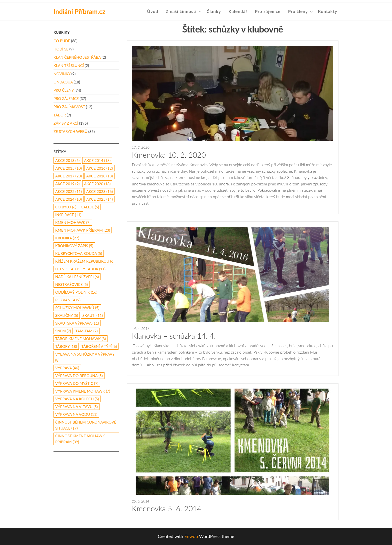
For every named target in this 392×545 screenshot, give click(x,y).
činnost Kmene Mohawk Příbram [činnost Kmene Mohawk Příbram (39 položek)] (80, 439)
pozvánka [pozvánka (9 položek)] (68, 300)
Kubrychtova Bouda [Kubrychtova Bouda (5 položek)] (79, 253)
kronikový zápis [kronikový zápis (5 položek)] (74, 246)
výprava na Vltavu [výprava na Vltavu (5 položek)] (76, 407)
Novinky (62, 74)
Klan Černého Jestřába (77, 57)
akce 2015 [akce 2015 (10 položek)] (68, 168)
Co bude (62, 41)
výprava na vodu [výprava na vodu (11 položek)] (76, 414)
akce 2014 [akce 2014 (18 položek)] (97, 160)
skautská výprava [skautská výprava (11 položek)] (77, 323)
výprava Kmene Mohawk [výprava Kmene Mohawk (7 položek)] (83, 391)
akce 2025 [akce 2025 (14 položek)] (99, 199)
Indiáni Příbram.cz (79, 11)
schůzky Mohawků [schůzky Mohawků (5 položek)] (77, 308)
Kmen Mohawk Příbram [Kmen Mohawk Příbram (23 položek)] (83, 230)
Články (214, 11)
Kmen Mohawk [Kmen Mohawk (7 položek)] (73, 222)
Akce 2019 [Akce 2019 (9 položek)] (67, 184)
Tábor (60, 115)
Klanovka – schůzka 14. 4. (174, 336)
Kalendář (238, 11)
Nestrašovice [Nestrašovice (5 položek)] (71, 284)
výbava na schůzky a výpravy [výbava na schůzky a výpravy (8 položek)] (85, 357)
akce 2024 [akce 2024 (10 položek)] (68, 199)
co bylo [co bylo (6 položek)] (66, 207)
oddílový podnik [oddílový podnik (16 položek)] (76, 292)
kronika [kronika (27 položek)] (67, 238)
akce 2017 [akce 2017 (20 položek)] (68, 176)
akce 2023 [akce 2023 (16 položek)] (99, 191)
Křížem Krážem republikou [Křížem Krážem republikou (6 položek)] (85, 261)
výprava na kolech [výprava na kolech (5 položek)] (77, 399)
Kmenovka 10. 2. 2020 (169, 155)
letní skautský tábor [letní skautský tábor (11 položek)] (80, 269)
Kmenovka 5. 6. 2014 (167, 508)
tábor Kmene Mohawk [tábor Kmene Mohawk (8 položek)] (80, 339)
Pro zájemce (268, 11)
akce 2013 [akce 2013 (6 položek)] (67, 160)
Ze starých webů (70, 131)
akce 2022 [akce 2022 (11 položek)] (68, 191)
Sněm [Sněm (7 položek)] (63, 331)
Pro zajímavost (69, 107)
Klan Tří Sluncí (69, 65)
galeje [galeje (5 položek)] (90, 207)
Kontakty (327, 11)
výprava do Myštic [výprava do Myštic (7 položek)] (77, 383)
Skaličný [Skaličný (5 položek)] (67, 315)
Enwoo (191, 536)
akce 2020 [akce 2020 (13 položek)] (97, 184)
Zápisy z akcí (66, 123)
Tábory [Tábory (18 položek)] (66, 346)
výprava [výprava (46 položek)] (67, 368)
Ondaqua (63, 82)
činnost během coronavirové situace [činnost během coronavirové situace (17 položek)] (86, 425)
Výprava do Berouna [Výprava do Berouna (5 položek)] (79, 376)
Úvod (153, 11)
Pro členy (298, 11)
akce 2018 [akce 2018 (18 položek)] (99, 176)
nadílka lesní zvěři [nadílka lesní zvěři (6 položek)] (77, 277)
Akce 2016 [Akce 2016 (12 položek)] (99, 168)
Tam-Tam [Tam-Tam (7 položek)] (87, 331)
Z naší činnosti (181, 11)
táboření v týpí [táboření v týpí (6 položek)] (99, 346)
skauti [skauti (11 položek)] (93, 315)
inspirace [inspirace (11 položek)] (68, 215)
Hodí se (61, 49)
